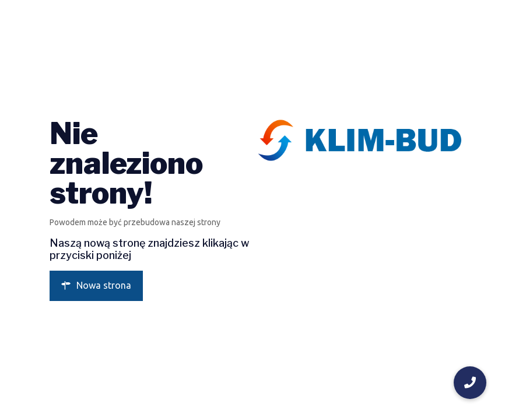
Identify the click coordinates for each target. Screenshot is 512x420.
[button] (470, 383)
